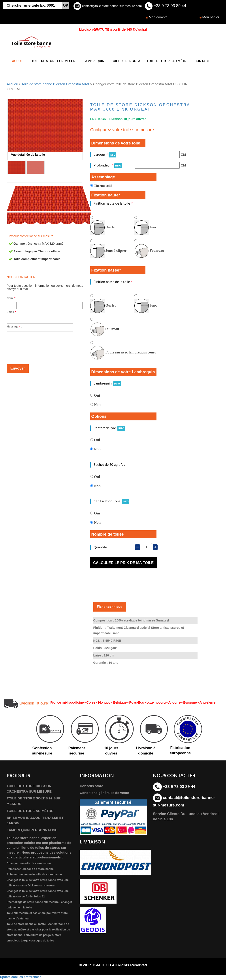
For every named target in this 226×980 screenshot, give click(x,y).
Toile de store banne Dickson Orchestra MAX (55, 85)
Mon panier (211, 17)
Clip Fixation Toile (112, 502)
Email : (12, 313)
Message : (14, 328)
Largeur (105, 156)
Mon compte (158, 17)
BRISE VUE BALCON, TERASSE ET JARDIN (35, 821)
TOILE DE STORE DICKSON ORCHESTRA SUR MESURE (29, 790)
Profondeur (108, 166)
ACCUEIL (19, 61)
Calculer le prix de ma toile (123, 564)
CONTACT (197, 61)
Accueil (12, 85)
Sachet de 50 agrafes (109, 466)
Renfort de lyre (110, 429)
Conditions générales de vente (104, 794)
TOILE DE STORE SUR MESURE (53, 61)
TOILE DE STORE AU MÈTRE (164, 61)
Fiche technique (110, 607)
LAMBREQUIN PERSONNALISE (32, 831)
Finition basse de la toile (113, 283)
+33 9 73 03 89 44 (169, 6)
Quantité (100, 548)
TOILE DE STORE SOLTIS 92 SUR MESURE (34, 802)
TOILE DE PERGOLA (123, 61)
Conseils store (91, 787)
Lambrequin (107, 385)
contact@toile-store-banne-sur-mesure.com (111, 6)
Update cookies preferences (21, 978)
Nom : (11, 299)
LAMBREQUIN (92, 61)
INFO (112, 156)
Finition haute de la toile (113, 205)
